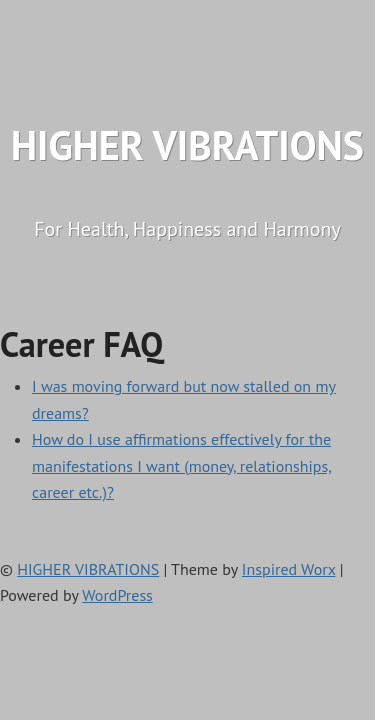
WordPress (117, 595)
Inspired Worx (289, 569)
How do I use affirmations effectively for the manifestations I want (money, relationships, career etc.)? (182, 465)
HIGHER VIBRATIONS (187, 145)
